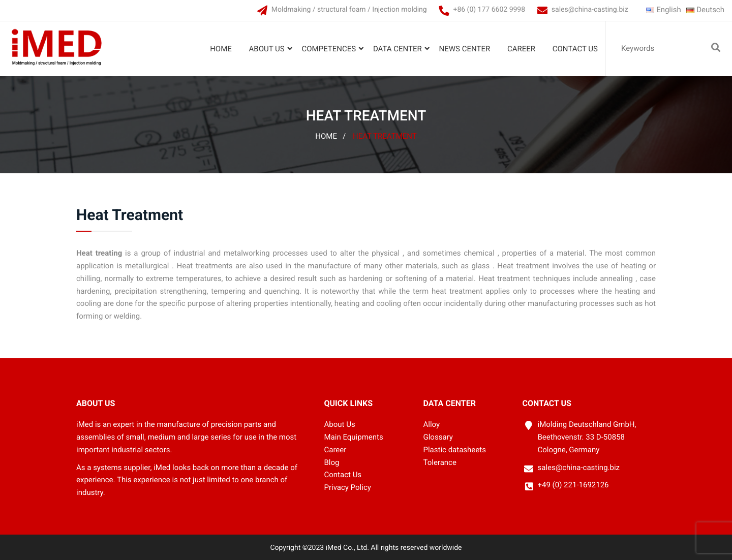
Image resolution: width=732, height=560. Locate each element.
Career (521, 49)
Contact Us (575, 49)
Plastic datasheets (455, 450)
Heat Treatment (385, 136)
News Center (465, 49)
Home (221, 49)
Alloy (432, 424)
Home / (330, 136)
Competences (329, 49)
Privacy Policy (348, 487)
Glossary (438, 437)
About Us (267, 49)
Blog (332, 462)
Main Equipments (354, 437)
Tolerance (440, 462)
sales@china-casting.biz (590, 10)
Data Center (398, 49)
